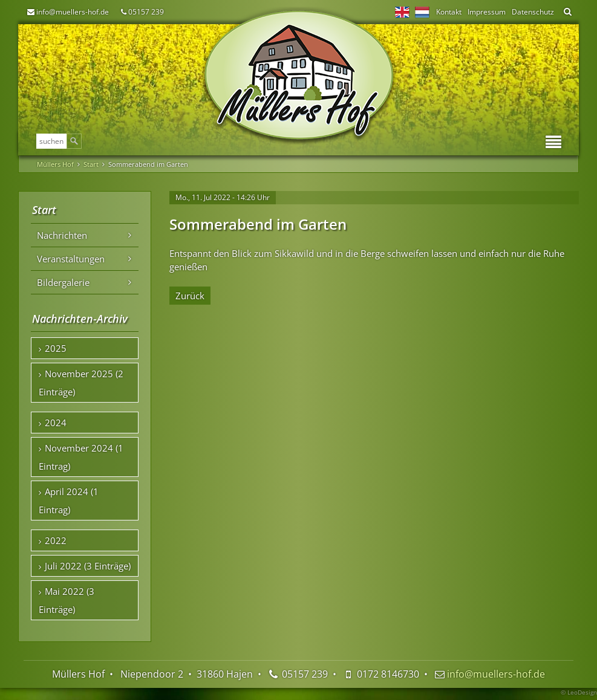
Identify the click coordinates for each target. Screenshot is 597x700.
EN (402, 12)
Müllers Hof (55, 164)
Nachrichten (62, 235)
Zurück (190, 296)
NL (422, 12)
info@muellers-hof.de (73, 12)
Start (91, 164)
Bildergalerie (63, 282)
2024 (56, 423)
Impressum (487, 12)
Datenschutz (533, 12)
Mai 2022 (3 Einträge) (67, 600)
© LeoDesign (579, 692)
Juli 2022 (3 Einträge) (88, 566)
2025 (56, 348)
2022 (56, 540)
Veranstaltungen (71, 259)
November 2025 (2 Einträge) (81, 383)
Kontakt (449, 12)
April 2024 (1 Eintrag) (69, 501)
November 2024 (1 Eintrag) (81, 457)
